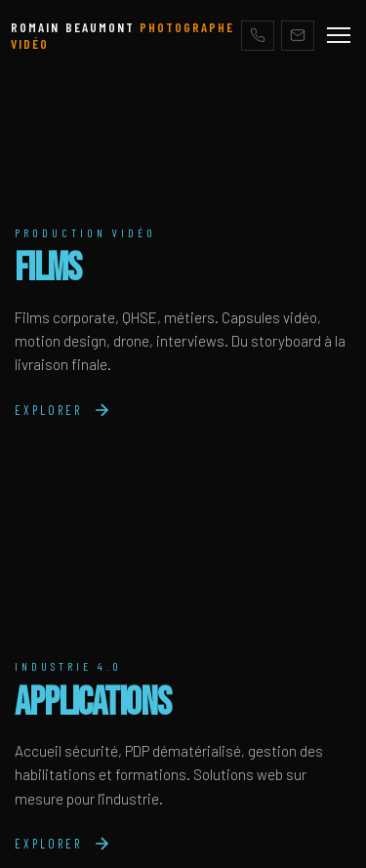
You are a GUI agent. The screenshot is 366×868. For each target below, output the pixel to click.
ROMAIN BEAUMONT (122, 35)
